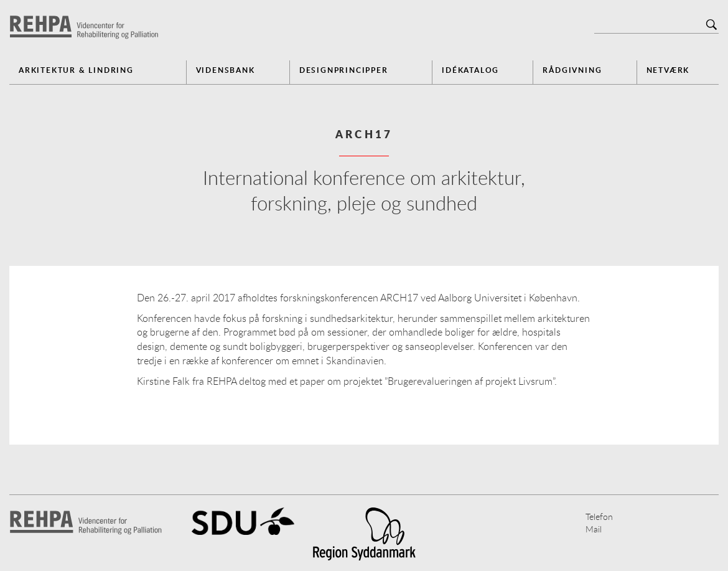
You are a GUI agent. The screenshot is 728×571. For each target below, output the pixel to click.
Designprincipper (344, 70)
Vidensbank (226, 70)
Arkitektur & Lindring (76, 70)
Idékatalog (470, 70)
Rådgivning (572, 70)
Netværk (668, 70)
